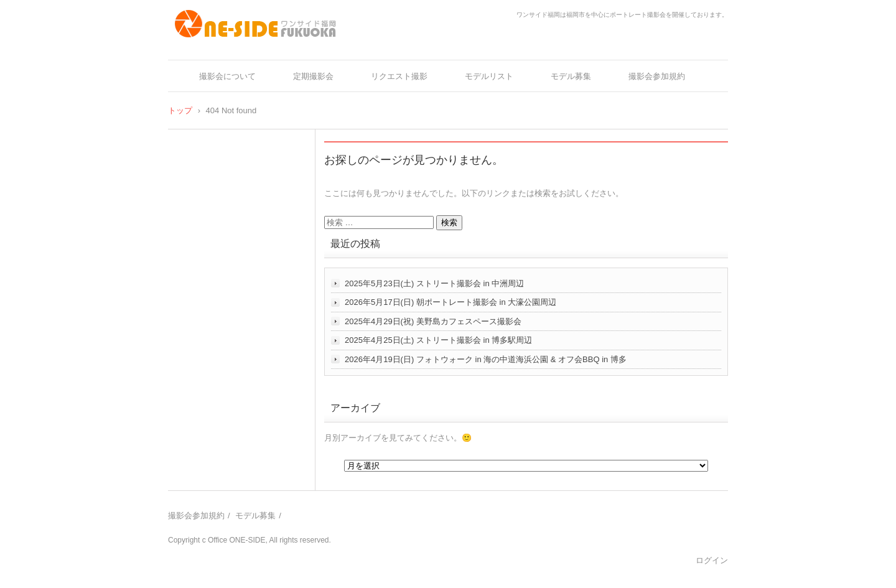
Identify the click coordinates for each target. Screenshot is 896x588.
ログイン (712, 560)
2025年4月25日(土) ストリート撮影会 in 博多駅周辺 (438, 340)
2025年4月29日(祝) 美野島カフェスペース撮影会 (433, 321)
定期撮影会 (313, 76)
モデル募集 (571, 76)
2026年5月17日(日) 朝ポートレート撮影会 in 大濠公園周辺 (450, 302)
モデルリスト (489, 76)
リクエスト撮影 (399, 76)
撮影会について (227, 76)
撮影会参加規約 (657, 76)
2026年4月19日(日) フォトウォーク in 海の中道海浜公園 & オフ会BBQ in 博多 (486, 359)
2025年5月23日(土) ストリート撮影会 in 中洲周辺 (434, 283)
